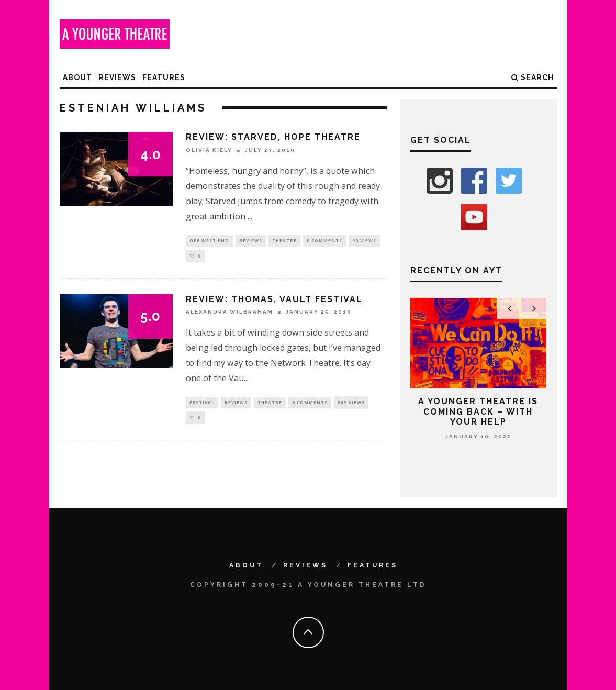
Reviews (117, 77)
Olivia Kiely (209, 151)
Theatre (284, 241)
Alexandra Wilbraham (229, 313)
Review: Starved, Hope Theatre (273, 137)
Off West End (209, 241)
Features (164, 77)
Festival (202, 403)
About (77, 77)
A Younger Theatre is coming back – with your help (478, 411)
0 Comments (324, 241)
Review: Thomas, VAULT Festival (274, 300)
